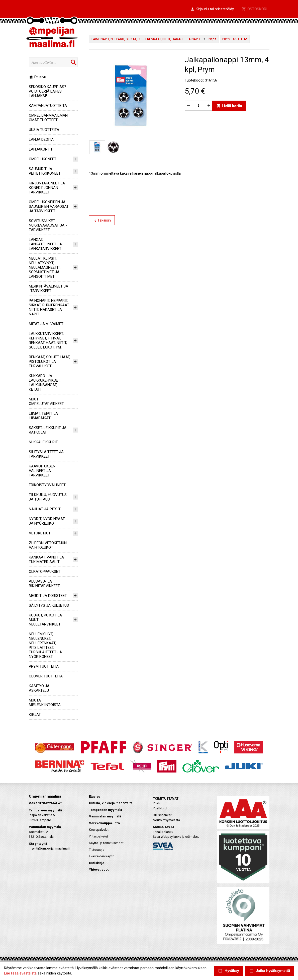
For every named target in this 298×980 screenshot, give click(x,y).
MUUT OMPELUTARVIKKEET (46, 401)
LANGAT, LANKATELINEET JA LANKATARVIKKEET (45, 244)
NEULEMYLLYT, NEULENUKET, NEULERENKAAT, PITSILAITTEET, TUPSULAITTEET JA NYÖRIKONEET (45, 645)
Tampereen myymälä (106, 810)
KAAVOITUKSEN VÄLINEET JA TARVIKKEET (42, 471)
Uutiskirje (97, 863)
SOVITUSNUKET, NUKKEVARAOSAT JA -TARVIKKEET (48, 225)
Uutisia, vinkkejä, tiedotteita (111, 803)
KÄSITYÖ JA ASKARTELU (39, 688)
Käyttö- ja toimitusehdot (106, 843)
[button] (212, 9)
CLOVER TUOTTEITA (46, 676)
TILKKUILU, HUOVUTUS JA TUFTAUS (48, 497)
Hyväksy (229, 971)
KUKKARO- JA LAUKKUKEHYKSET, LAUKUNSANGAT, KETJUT (45, 383)
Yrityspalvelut (98, 836)
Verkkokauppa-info (104, 823)
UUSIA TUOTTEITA (44, 130)
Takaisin (102, 221)
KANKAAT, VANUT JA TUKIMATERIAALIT (46, 559)
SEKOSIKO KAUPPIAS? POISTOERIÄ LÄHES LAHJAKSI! (47, 91)
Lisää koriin (229, 106)
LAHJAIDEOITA (41, 139)
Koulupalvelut (99, 830)
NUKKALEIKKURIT (43, 442)
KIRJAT (35, 715)
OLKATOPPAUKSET (45, 572)
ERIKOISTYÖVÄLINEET (47, 485)
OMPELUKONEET (43, 159)
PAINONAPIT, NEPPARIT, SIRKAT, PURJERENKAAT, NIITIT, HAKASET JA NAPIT (49, 307)
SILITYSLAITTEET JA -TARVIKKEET (47, 454)
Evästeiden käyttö (102, 856)
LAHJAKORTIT (41, 149)
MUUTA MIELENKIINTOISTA (45, 703)
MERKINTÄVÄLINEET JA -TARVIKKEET (48, 289)
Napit (212, 39)
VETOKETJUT (40, 533)
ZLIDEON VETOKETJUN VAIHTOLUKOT (48, 545)
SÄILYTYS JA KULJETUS (49, 605)
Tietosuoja (97, 850)
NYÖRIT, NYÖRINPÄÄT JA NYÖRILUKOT (47, 521)
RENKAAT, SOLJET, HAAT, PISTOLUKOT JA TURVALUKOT (49, 362)
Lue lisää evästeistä (20, 973)
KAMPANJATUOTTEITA (48, 106)
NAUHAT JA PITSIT (45, 509)
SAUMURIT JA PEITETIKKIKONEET (45, 171)
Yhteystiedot (99, 869)
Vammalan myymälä (105, 816)
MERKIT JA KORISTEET (48, 596)
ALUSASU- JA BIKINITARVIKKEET (44, 584)
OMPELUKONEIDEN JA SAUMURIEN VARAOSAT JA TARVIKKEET (49, 206)
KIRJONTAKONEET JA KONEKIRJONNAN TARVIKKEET (47, 188)
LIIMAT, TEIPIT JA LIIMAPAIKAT (43, 416)
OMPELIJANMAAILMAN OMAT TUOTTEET (48, 118)
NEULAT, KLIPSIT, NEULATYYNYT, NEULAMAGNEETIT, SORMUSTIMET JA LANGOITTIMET (45, 267)
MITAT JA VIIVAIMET (46, 324)
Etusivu (37, 77)
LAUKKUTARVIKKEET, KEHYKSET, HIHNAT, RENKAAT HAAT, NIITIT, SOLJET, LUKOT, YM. (48, 340)
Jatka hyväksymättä (270, 971)
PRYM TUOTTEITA (44, 666)
